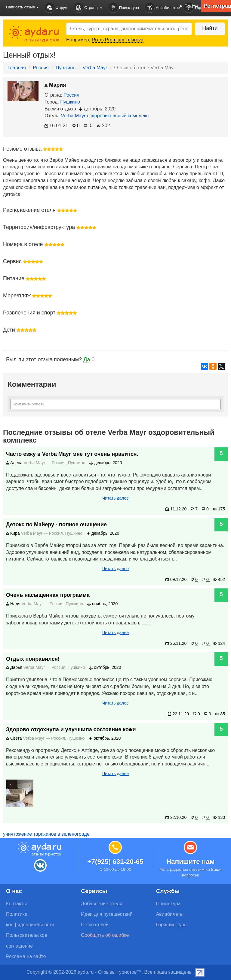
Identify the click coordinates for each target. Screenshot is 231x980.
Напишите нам (191, 862)
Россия (41, 68)
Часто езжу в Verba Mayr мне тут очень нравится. (72, 454)
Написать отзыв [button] (22, 7)
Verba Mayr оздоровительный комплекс (105, 116)
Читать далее (115, 498)
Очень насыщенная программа (48, 595)
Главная (17, 68)
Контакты (16, 904)
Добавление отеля (102, 904)
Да (87, 359)
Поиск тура (124, 8)
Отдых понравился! (33, 659)
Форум (56, 8)
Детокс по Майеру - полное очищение (56, 525)
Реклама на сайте (26, 956)
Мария (55, 85)
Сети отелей (95, 925)
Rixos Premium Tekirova (118, 40)
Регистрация (217, 6)
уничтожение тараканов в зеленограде (46, 834)
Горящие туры (172, 925)
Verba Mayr (95, 68)
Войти (187, 7)
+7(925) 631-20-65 (115, 862)
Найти (210, 28)
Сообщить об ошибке (105, 935)
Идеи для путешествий (107, 914)
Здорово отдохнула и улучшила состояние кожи (71, 729)
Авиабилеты (162, 8)
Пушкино (66, 68)
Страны (88, 8)
